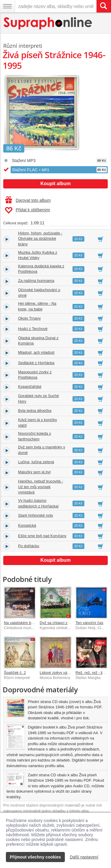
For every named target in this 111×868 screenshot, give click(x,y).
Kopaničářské (30, 387)
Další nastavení (84, 857)
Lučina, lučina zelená (36, 462)
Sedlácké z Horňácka (36, 363)
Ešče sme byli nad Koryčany (42, 536)
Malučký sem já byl (34, 472)
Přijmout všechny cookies (35, 857)
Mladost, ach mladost (36, 352)
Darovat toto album (28, 200)
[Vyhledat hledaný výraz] (104, 6)
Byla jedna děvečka (35, 411)
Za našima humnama (36, 281)
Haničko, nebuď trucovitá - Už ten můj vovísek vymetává (41, 487)
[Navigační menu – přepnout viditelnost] (7, 6)
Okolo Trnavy (29, 318)
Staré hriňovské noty (36, 515)
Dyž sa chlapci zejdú (57, 623)
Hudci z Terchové (33, 329)
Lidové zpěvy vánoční (58, 673)
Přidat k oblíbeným (27, 210)
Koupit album (55, 184)
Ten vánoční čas (89, 623)
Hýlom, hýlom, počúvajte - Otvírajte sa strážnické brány (40, 239)
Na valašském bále (20, 623)
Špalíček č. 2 (15, 673)
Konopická (27, 525)
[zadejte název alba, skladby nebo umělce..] (56, 6)
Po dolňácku (29, 546)
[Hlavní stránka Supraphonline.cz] (48, 23)
